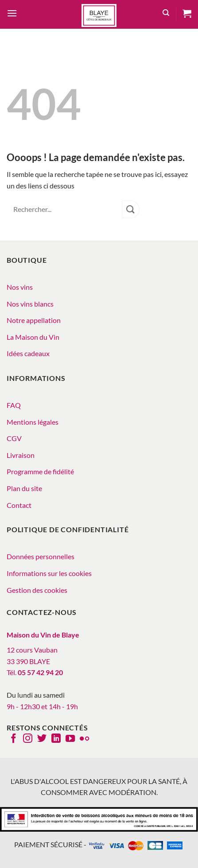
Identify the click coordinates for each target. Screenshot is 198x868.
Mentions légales (33, 422)
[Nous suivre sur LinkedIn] (56, 739)
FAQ (14, 405)
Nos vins (20, 287)
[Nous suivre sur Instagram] (28, 739)
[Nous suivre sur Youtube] (70, 739)
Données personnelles (41, 556)
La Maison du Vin (33, 337)
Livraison (21, 455)
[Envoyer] (131, 209)
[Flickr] (84, 739)
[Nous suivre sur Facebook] (14, 739)
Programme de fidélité (40, 471)
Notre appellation (34, 320)
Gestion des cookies (37, 590)
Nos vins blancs (30, 304)
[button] (12, 14)
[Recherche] (166, 14)
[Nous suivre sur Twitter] (42, 739)
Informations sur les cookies (49, 573)
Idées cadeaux (28, 353)
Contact (19, 505)
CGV (14, 438)
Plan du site (24, 488)
